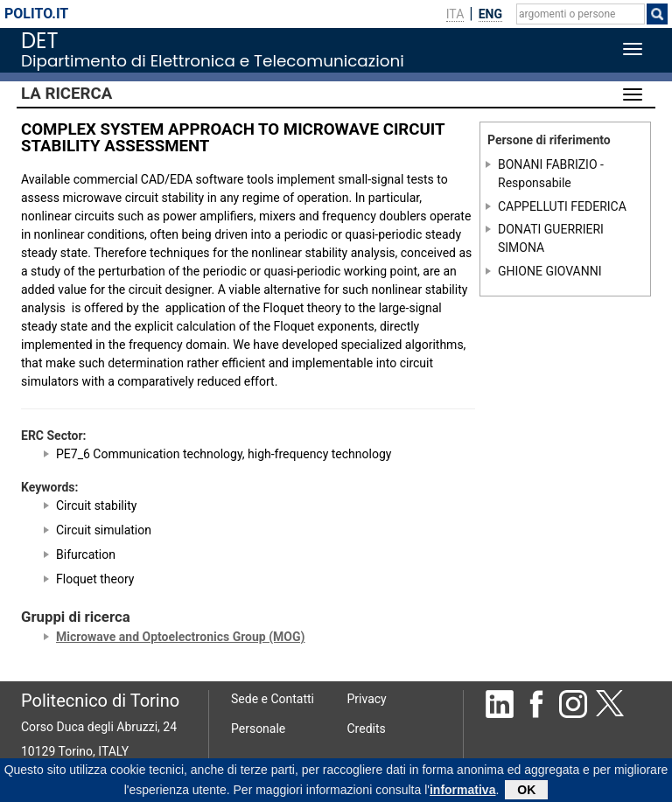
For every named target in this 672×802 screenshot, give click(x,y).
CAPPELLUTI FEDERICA (562, 206)
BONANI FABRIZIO (548, 164)
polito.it (36, 14)
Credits (367, 729)
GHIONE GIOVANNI (550, 270)
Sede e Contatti (273, 699)
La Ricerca (66, 94)
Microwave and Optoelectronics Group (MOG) (180, 637)
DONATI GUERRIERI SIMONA (551, 238)
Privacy (367, 699)
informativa (462, 792)
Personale (258, 729)
